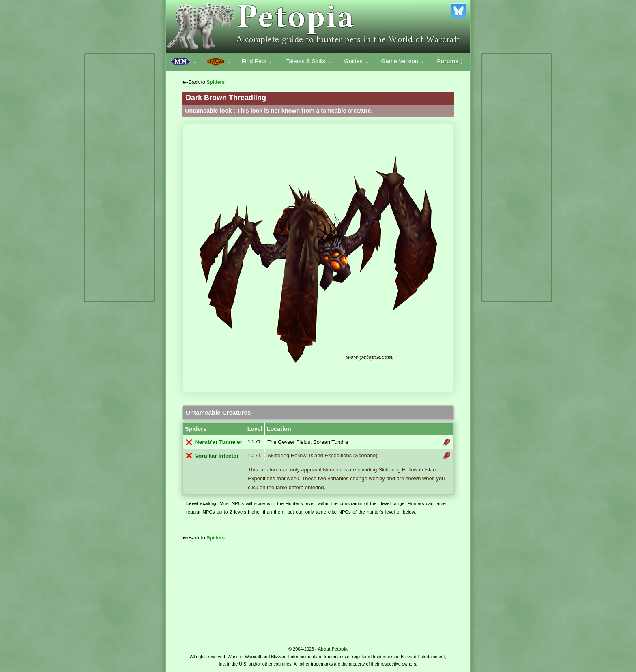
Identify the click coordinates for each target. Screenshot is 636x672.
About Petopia (333, 649)
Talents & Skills (309, 62)
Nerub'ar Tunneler (219, 442)
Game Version (403, 62)
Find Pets (257, 62)
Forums (451, 61)
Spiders (216, 82)
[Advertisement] (119, 178)
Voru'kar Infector (217, 456)
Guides (357, 62)
